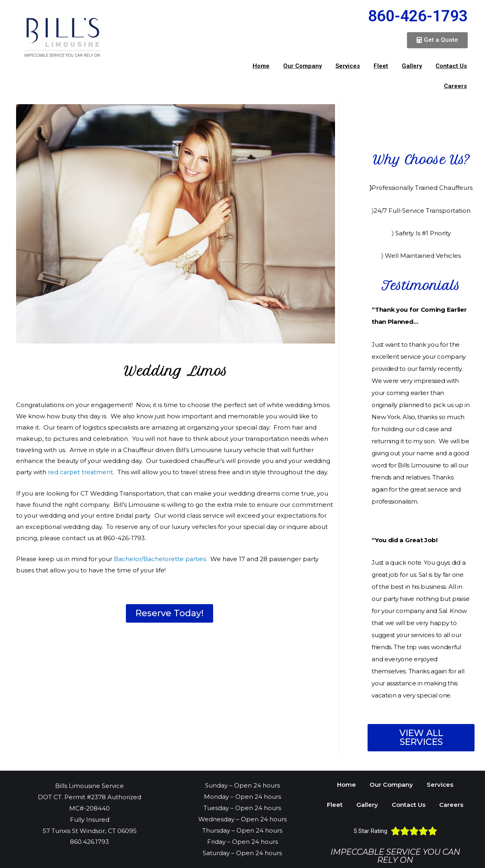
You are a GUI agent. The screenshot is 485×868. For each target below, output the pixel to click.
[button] (437, 40)
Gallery (412, 66)
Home (261, 66)
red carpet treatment (81, 472)
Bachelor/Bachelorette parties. (161, 558)
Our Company (302, 66)
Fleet (381, 66)
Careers (455, 86)
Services (348, 66)
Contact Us (451, 66)
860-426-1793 (418, 16)
